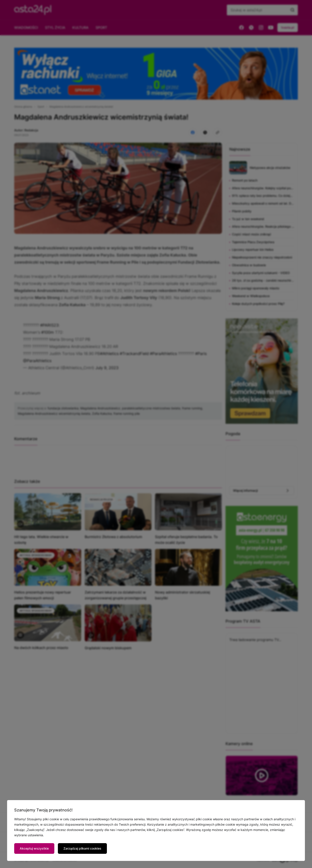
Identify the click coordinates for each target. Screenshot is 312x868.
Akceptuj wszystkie (34, 848)
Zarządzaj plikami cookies (82, 848)
